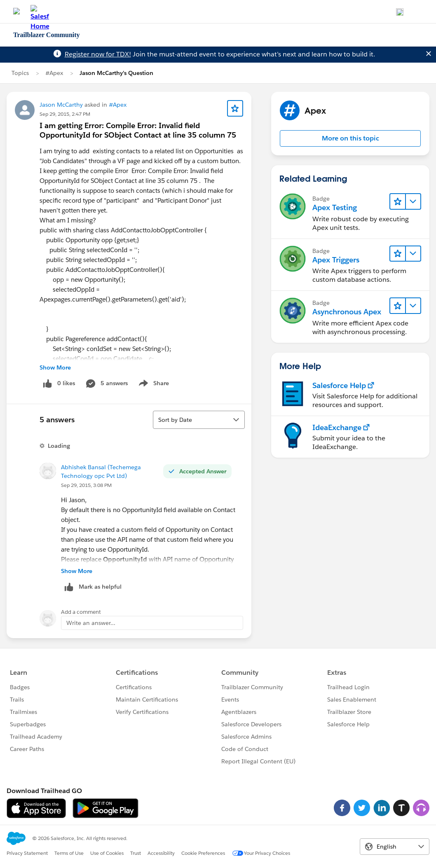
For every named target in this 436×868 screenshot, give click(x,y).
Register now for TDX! (98, 54)
